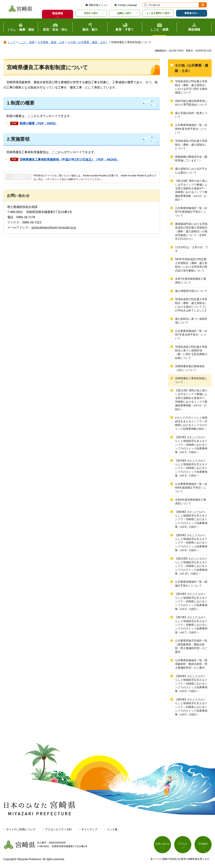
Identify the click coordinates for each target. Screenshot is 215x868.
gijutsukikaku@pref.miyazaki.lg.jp (54, 227)
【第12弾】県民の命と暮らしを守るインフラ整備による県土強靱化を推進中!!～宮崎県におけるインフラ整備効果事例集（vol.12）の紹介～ (191, 190)
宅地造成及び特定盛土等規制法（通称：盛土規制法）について (191, 145)
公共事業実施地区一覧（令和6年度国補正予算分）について (191, 488)
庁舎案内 (203, 844)
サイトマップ (89, 829)
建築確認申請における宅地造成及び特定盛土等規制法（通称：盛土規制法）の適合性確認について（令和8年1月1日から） (191, 231)
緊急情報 (58, 13)
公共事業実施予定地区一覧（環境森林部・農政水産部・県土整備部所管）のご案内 (191, 646)
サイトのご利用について (21, 829)
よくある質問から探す (158, 13)
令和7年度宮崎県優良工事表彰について (191, 281)
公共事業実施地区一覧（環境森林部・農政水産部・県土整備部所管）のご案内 (191, 664)
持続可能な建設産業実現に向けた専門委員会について (191, 103)
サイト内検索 (145, 5)
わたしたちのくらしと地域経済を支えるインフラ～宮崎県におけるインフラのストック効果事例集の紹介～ (191, 423)
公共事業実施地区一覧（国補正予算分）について (191, 584)
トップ (11, 42)
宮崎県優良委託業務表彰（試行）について (190, 368)
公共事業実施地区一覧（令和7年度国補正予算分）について (191, 212)
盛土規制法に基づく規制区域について (191, 321)
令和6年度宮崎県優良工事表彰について (191, 502)
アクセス (183, 844)
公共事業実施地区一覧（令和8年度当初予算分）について (191, 129)
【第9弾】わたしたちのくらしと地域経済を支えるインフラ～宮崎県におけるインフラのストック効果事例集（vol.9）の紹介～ (191, 543)
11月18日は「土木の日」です (191, 249)
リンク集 (112, 829)
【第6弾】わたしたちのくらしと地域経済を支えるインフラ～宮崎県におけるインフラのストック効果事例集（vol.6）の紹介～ (191, 684)
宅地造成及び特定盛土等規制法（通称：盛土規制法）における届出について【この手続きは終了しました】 (191, 305)
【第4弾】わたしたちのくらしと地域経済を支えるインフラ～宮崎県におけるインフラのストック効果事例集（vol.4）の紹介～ (191, 601)
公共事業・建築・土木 (51, 42)
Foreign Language (127, 5)
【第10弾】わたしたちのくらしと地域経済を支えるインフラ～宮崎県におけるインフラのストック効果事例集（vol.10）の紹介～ (191, 566)
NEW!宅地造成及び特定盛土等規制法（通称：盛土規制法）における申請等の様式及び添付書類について (191, 265)
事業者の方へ (191, 13)
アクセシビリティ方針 (58, 829)
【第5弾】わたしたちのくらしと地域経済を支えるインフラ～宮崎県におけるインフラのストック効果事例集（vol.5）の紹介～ (191, 707)
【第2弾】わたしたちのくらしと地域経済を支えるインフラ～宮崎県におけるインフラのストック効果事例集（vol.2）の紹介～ (191, 445)
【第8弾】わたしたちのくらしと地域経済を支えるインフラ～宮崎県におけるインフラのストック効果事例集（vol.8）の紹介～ (191, 519)
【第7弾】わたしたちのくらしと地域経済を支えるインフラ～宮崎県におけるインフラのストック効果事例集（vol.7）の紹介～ (191, 625)
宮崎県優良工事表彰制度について (191, 380)
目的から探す (91, 13)
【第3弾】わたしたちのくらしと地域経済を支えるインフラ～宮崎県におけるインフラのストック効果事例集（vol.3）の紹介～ (191, 468)
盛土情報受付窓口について (191, 291)
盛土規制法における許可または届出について (191, 171)
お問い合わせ (162, 844)
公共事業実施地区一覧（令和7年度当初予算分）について (191, 335)
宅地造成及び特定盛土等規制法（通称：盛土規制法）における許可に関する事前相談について (191, 87)
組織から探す (124, 13)
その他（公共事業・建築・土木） (88, 42)
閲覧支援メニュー (98, 5)
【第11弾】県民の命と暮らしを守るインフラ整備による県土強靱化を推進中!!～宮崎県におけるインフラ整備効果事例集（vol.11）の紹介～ (191, 400)
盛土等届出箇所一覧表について (191, 115)
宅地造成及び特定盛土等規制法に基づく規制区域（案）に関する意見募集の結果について (191, 352)
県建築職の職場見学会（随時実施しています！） (191, 159)
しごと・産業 (27, 42)
